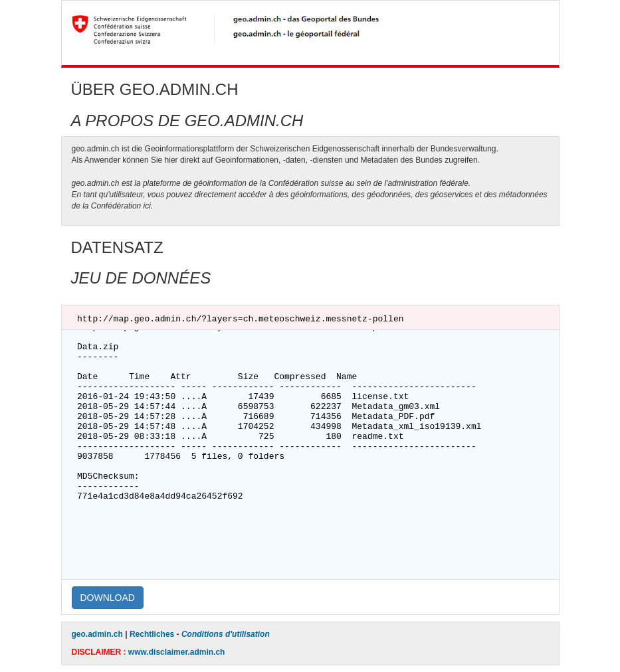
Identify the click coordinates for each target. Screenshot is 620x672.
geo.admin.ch (97, 634)
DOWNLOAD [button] (108, 598)
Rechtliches (152, 634)
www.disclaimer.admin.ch (177, 652)
